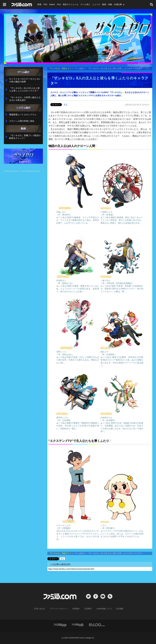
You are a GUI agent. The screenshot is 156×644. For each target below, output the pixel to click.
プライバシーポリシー (59, 609)
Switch (52, 4)
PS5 (45, 4)
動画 (104, 4)
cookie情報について (104, 609)
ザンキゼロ (116, 92)
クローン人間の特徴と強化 (22, 121)
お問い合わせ (39, 609)
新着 (39, 4)
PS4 (59, 4)
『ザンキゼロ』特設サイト (60, 68)
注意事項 (88, 609)
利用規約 (76, 609)
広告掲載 (120, 609)
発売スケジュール (71, 4)
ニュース (96, 4)
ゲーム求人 (85, 4)
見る (65, 105)
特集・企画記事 (115, 4)
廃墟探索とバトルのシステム (23, 115)
